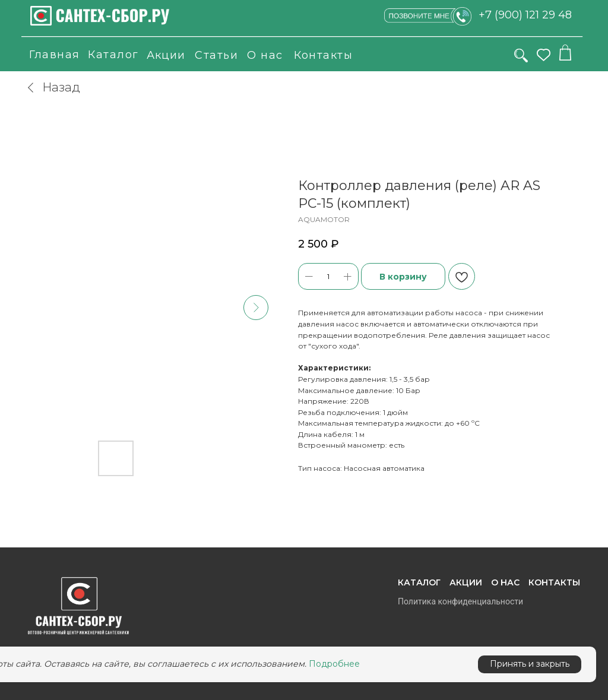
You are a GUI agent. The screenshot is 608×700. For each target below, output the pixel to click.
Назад (53, 87)
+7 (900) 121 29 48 (525, 15)
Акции (166, 55)
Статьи (216, 55)
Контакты (323, 55)
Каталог (113, 55)
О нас (265, 55)
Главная (55, 55)
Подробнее (334, 664)
